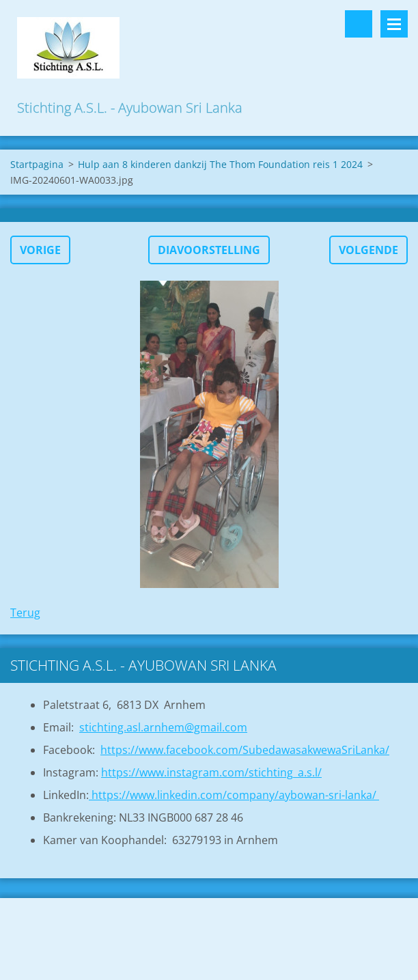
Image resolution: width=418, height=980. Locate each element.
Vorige (40, 250)
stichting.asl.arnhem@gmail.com (163, 727)
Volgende (368, 250)
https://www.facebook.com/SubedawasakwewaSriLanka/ (245, 750)
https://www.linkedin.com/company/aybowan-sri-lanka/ (234, 795)
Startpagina (37, 164)
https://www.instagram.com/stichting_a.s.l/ (211, 772)
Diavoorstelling (209, 250)
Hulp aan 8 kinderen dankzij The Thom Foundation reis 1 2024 (220, 164)
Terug (25, 613)
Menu (394, 24)
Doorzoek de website (359, 24)
